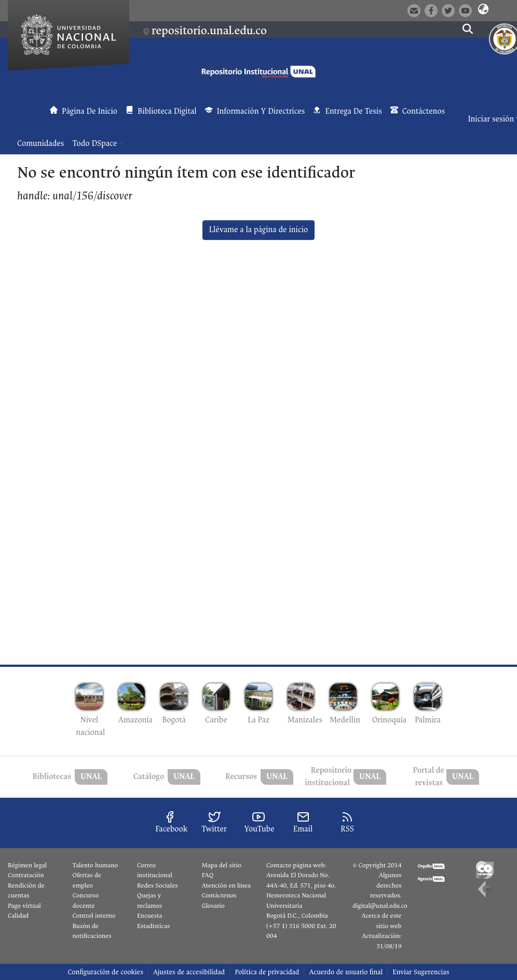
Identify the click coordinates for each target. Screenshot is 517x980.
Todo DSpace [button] (94, 144)
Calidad (18, 916)
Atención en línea (226, 885)
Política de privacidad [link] (267, 972)
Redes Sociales (157, 885)
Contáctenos (219, 895)
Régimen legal (27, 865)
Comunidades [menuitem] (40, 144)
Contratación (26, 875)
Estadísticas (153, 926)
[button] (483, 10)
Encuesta (150, 916)
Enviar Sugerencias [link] (421, 972)
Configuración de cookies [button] (105, 972)
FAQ (208, 875)
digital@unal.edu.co (380, 906)
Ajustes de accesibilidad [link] (189, 972)
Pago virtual (24, 906)
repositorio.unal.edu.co (209, 31)
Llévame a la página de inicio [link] (259, 230)
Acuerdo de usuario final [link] (346, 972)
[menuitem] (98, 144)
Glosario (213, 906)
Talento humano (96, 865)
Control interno (94, 916)
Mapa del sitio (222, 865)
